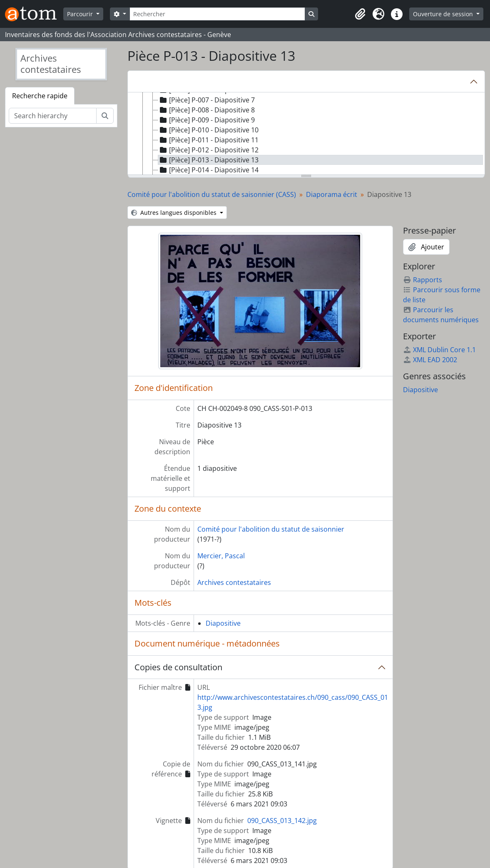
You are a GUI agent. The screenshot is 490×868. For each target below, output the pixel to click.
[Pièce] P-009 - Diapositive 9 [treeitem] (206, 120)
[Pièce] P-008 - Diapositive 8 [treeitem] (206, 110)
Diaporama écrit (332, 194)
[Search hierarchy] (53, 116)
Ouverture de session (444, 14)
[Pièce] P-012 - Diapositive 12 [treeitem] (208, 150)
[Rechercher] (217, 14)
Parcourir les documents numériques (441, 315)
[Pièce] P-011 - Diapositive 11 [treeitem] (208, 140)
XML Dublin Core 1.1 (439, 350)
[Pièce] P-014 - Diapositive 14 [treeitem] (208, 170)
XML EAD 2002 (430, 360)
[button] (360, 14)
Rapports (423, 280)
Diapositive (223, 623)
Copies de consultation (178, 667)
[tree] (306, 134)
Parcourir (81, 14)
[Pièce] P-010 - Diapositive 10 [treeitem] (208, 130)
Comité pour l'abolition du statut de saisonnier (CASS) (212, 194)
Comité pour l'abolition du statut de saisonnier (271, 529)
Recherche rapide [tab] (40, 96)
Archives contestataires (234, 582)
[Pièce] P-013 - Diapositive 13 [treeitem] (208, 160)
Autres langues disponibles (175, 213)
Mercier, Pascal (221, 556)
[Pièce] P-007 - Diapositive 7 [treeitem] (206, 100)
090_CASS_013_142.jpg (282, 821)
